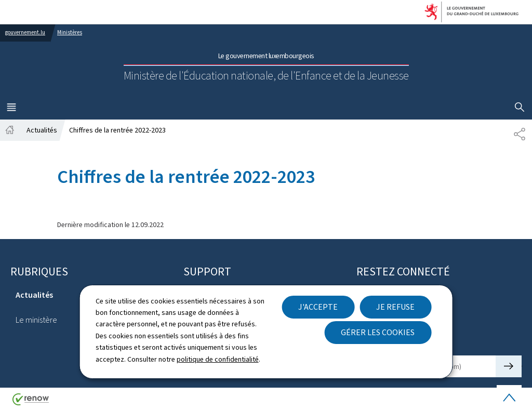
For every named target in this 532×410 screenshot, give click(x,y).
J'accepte (318, 307)
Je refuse (395, 307)
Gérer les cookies (378, 332)
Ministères (70, 32)
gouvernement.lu (25, 32)
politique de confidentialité (218, 359)
